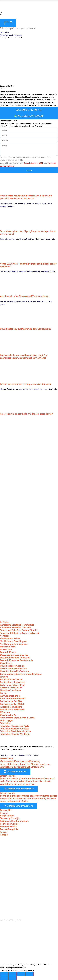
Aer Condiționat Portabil (13, 699)
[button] (29, 1)
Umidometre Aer (9, 715)
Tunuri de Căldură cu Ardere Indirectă (19, 633)
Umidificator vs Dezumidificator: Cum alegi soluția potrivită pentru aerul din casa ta (26, 197)
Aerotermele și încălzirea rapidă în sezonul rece (24, 296)
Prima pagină (7, 28)
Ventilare (5, 636)
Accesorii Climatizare (11, 707)
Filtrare (4, 677)
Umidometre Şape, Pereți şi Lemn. (18, 718)
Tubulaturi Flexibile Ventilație (15, 734)
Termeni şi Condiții (10, 818)
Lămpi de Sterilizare (10, 690)
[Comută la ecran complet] (13, 974)
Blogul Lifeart (7, 816)
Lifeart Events (7, 793)
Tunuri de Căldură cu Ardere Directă (19, 630)
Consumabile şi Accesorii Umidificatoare (21, 674)
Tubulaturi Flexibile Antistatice (16, 731)
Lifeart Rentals (8, 776)
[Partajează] (21, 974)
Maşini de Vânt (8, 647)
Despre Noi (6, 810)
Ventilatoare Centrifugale (13, 641)
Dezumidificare (8, 652)
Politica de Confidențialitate (14, 821)
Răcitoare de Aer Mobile (13, 704)
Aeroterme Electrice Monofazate (17, 625)
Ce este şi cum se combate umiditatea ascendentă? (26, 414)
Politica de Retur (8, 826)
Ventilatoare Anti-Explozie (14, 644)
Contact (4, 835)
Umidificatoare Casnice (12, 666)
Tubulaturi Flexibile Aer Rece (15, 729)
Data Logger (7, 720)
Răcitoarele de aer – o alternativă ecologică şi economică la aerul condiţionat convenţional (24, 356)
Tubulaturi (5, 723)
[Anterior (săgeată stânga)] (4, 978)
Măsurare (5, 712)
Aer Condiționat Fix (10, 696)
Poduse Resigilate (9, 829)
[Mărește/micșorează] (4, 974)
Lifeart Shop (6, 759)
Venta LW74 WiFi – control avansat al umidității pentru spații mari (28, 265)
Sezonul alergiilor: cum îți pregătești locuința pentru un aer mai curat (28, 233)
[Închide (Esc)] (30, 974)
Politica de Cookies (10, 824)
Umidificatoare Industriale (14, 668)
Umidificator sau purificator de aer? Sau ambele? (25, 329)
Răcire (3, 693)
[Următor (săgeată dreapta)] (13, 978)
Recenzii (4, 813)
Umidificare (6, 663)
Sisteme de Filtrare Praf (12, 685)
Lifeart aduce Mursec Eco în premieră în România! (26, 384)
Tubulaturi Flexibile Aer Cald (15, 726)
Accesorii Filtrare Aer (11, 688)
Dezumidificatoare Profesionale (16, 660)
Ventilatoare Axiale (10, 638)
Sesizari (4, 832)
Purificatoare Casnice (11, 679)
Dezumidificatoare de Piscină (15, 658)
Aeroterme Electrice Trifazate (15, 628)
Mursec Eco (6, 649)
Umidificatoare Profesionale (15, 671)
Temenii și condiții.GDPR (34, 163)
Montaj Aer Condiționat (12, 709)
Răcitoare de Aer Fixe (11, 701)
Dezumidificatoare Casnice (14, 655)
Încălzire (4, 622)
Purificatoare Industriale (13, 682)
